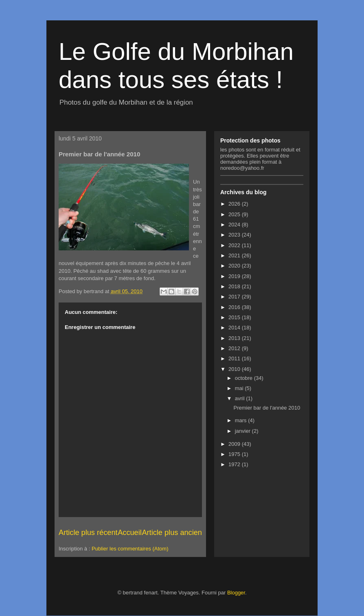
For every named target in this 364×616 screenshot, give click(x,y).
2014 (235, 328)
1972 (235, 464)
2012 (235, 348)
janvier (243, 431)
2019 (235, 276)
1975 (235, 454)
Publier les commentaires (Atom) (130, 549)
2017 (235, 297)
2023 (235, 235)
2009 (235, 444)
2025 (235, 214)
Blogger (236, 593)
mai (240, 388)
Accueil (130, 533)
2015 (235, 317)
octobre (244, 378)
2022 (235, 245)
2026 (235, 204)
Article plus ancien (172, 533)
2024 (235, 225)
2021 (235, 255)
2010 (235, 369)
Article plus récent (88, 533)
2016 (235, 307)
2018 (235, 286)
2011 (235, 358)
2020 (235, 266)
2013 (235, 338)
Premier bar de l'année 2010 (267, 408)
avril (240, 398)
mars (242, 420)
